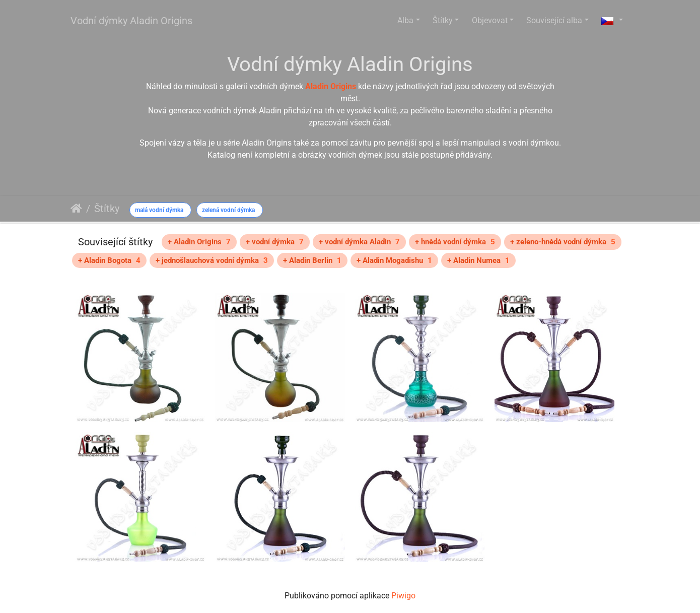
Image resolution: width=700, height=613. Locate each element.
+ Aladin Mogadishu (394, 260)
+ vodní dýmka (275, 242)
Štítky (443, 20)
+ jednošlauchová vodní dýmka (212, 260)
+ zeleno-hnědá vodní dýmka (563, 242)
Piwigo (403, 596)
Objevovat (490, 20)
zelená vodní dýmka (228, 210)
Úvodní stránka (76, 209)
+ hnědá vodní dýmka (455, 242)
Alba (405, 20)
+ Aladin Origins (199, 242)
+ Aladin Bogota (109, 260)
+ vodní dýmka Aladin (359, 242)
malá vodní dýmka (159, 210)
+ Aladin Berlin (312, 260)
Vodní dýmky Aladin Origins (131, 21)
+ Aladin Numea (478, 260)
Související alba (554, 20)
